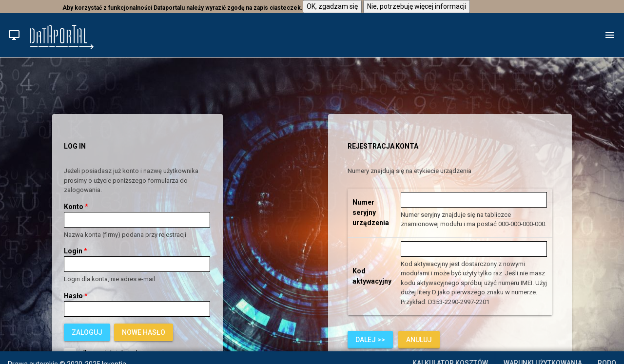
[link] (144, 332)
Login (76, 251)
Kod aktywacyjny (372, 276)
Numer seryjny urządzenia (371, 212)
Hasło (76, 296)
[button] (14, 35)
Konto (76, 207)
